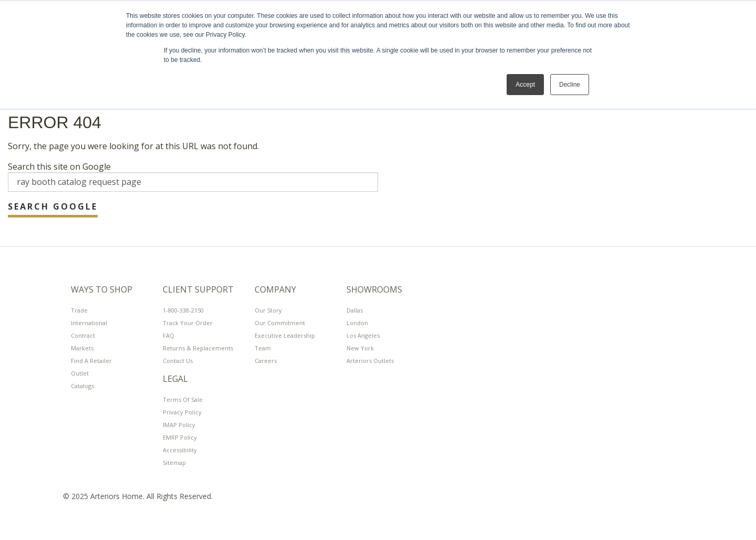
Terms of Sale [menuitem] (183, 399)
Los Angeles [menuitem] (363, 335)
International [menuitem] (89, 323)
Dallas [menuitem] (355, 310)
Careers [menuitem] (266, 361)
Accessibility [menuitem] (180, 450)
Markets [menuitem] (82, 348)
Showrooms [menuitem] (374, 290)
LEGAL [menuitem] (175, 379)
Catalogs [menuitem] (82, 386)
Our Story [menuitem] (268, 310)
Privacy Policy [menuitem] (182, 412)
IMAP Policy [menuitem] (179, 425)
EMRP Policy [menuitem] (180, 437)
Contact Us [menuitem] (178, 361)
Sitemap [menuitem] (174, 463)
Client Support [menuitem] (198, 290)
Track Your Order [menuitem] (188, 323)
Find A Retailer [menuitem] (91, 361)
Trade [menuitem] (79, 310)
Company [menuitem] (275, 290)
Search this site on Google (59, 167)
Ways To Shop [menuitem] (102, 290)
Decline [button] (570, 85)
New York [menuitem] (360, 348)
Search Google (53, 206)
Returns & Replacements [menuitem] (198, 348)
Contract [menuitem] (83, 335)
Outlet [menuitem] (80, 373)
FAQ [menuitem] (169, 335)
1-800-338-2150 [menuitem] (183, 310)
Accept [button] (525, 85)
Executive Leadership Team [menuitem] (285, 342)
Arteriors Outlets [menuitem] (370, 361)
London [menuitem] (357, 323)
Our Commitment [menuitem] (280, 323)
